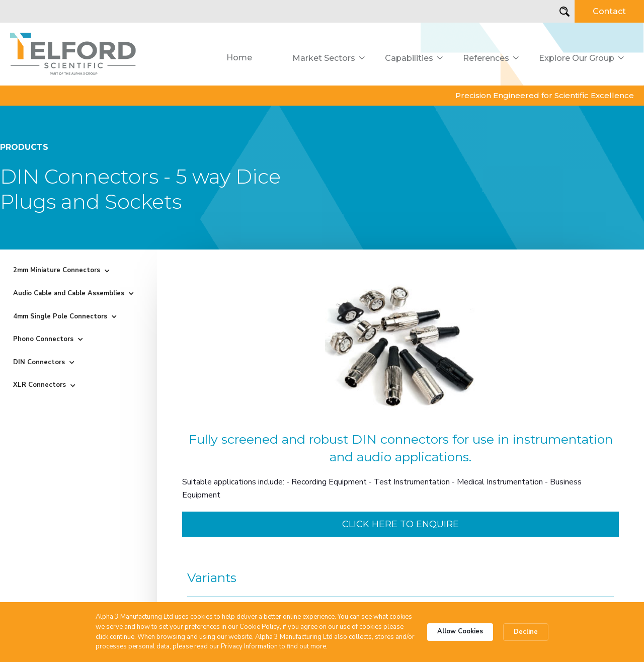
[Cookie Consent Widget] (322, 632)
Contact (609, 11)
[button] (329, 58)
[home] (73, 54)
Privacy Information (249, 646)
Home (239, 58)
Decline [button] (526, 632)
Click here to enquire (400, 524)
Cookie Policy (260, 627)
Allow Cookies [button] (460, 631)
